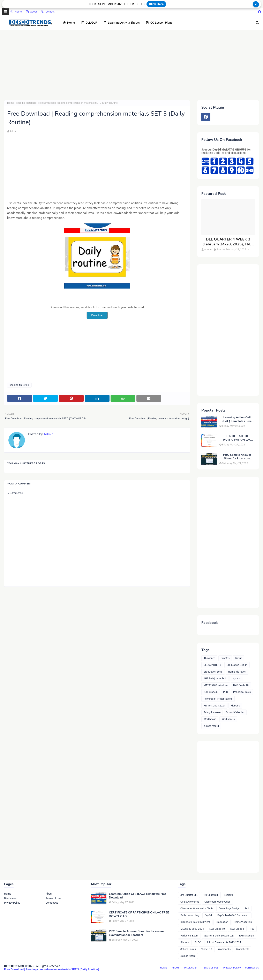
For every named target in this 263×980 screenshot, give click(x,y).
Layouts (236, 679)
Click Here (156, 4)
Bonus (239, 658)
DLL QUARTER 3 (212, 665)
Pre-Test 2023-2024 (214, 706)
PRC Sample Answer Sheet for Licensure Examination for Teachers (237, 457)
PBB (225, 692)
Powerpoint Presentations (218, 699)
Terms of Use (53, 898)
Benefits (225, 658)
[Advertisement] (127, 65)
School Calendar (235, 712)
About (31, 12)
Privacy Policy (12, 903)
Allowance (209, 658)
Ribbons (235, 706)
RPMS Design (247, 936)
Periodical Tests (242, 692)
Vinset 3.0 (207, 949)
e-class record (211, 726)
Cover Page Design (229, 909)
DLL (247, 909)
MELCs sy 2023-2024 (192, 929)
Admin (14, 131)
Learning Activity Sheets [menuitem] (122, 23)
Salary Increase (212, 712)
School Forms (188, 949)
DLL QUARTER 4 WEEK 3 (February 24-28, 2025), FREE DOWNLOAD (228, 242)
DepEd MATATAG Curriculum (233, 915)
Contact (48, 12)
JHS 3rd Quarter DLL (215, 679)
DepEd (208, 915)
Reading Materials (26, 103)
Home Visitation (237, 672)
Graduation (222, 922)
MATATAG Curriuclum (216, 685)
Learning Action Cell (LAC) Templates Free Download (237, 419)
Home (16, 12)
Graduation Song (213, 672)
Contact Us (52, 903)
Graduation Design (237, 665)
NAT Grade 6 (211, 692)
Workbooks (210, 719)
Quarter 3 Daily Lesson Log (219, 936)
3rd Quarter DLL (189, 895)
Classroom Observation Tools (197, 909)
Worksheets (228, 719)
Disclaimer (10, 898)
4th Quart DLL (211, 895)
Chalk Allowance (190, 902)
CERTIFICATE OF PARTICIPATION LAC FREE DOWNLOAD (237, 438)
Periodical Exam (189, 936)
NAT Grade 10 (241, 685)
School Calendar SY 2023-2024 (224, 942)
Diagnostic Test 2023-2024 (195, 922)
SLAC (198, 942)
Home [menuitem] (69, 23)
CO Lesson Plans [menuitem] (159, 23)
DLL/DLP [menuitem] (89, 23)
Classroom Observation (217, 902)
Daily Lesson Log (190, 915)
